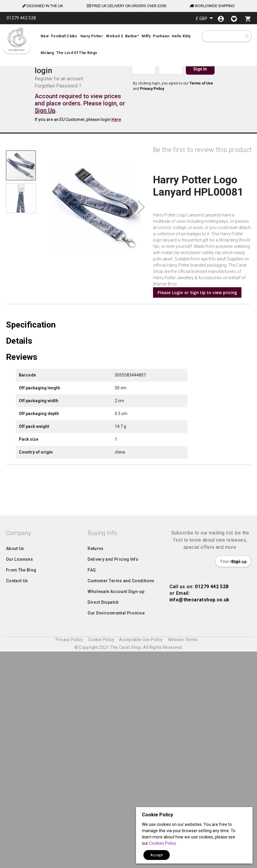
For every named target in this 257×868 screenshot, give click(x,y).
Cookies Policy (162, 843)
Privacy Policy (152, 89)
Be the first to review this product (202, 150)
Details (19, 423)
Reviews (22, 439)
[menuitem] (128, 45)
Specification (31, 407)
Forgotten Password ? (58, 86)
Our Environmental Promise (116, 841)
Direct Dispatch (103, 830)
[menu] (128, 45)
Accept (157, 855)
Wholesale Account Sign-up (116, 820)
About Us (15, 777)
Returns (95, 777)
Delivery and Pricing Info (113, 787)
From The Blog (21, 798)
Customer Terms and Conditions (121, 809)
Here (116, 119)
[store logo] (16, 39)
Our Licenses (19, 787)
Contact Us (17, 809)
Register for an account (59, 79)
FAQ (92, 798)
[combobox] (227, 36)
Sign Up (45, 110)
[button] (204, 18)
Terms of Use (201, 83)
